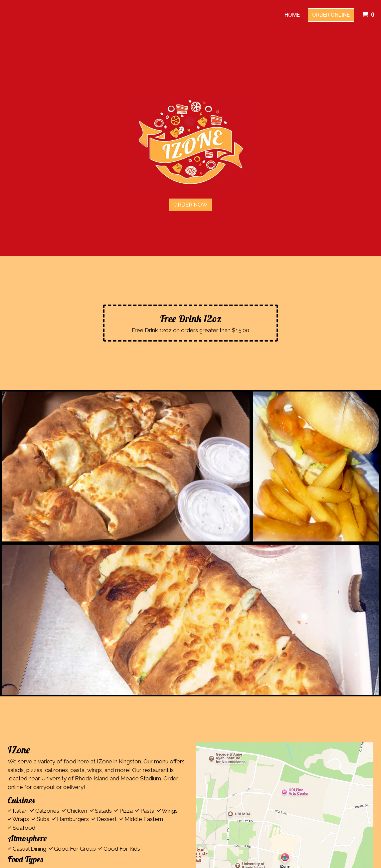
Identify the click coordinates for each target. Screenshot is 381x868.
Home (292, 15)
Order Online (331, 15)
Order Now (190, 205)
